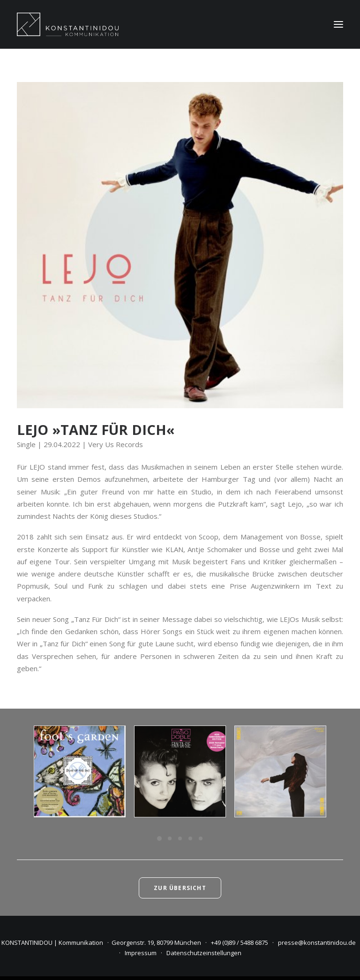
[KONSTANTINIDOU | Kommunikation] (68, 24)
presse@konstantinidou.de (317, 943)
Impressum (141, 953)
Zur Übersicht (180, 888)
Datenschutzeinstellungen (204, 953)
